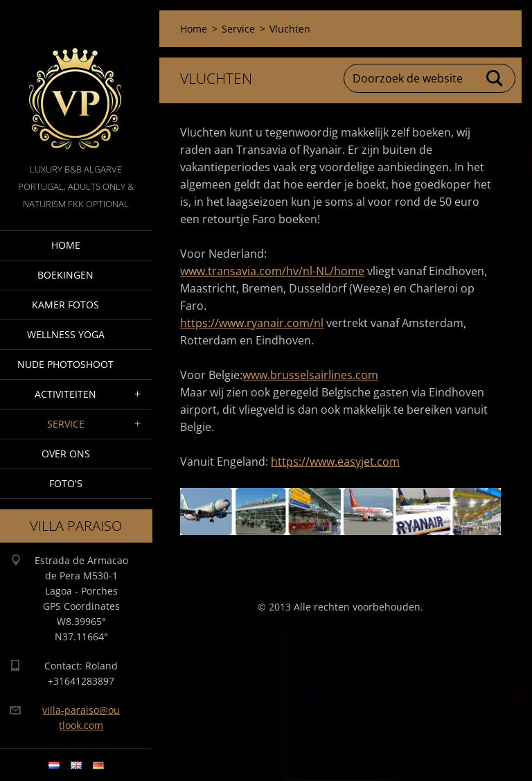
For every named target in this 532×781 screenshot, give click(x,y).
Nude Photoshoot (65, 364)
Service (66, 424)
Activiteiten (65, 394)
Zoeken (495, 78)
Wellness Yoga (66, 334)
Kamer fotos (65, 305)
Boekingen (65, 275)
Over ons (66, 454)
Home (66, 245)
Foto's (66, 483)
